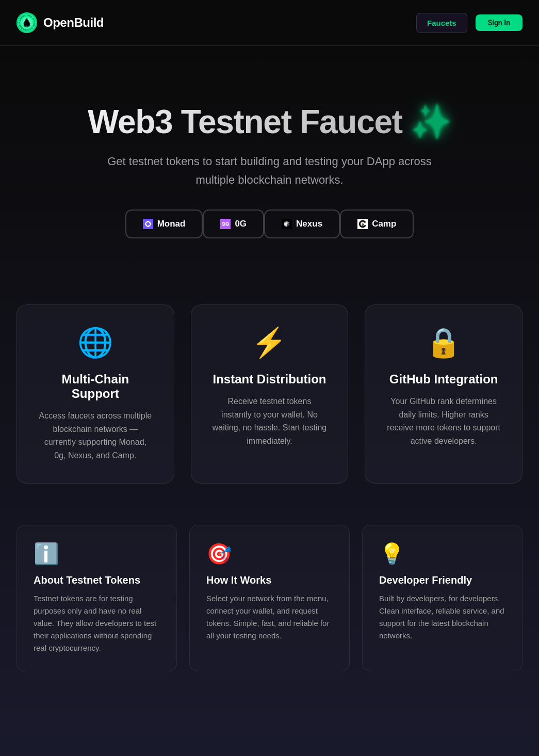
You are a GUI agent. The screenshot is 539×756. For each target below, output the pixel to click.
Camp (377, 224)
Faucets (442, 23)
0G (233, 224)
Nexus (302, 224)
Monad (164, 224)
